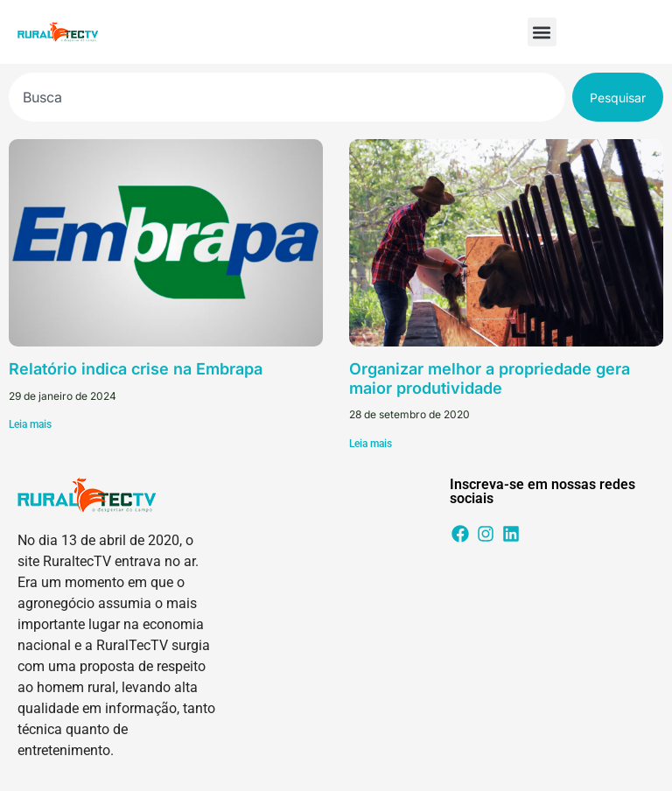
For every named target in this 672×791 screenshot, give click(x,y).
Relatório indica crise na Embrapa (136, 369)
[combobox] (287, 97)
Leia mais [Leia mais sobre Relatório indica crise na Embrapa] (30, 424)
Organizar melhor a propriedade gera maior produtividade (490, 378)
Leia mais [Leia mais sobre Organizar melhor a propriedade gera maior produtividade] (371, 444)
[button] (542, 32)
